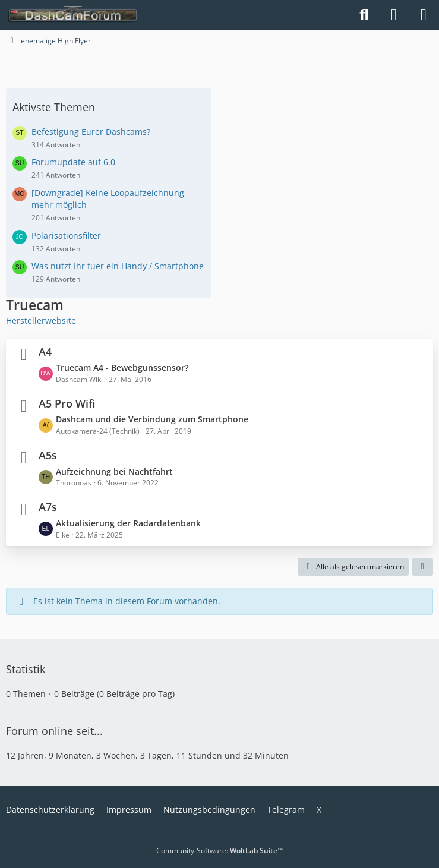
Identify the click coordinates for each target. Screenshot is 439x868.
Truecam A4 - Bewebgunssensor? (122, 367)
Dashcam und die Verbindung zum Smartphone (152, 419)
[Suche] (364, 15)
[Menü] (424, 15)
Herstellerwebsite (41, 321)
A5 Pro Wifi (67, 403)
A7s (48, 507)
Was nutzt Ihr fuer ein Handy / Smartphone (118, 266)
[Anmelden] (394, 15)
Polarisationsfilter (66, 236)
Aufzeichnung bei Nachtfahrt (114, 471)
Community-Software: (219, 850)
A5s (48, 455)
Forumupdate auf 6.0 (73, 162)
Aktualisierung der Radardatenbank (128, 523)
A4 (45, 352)
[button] (422, 567)
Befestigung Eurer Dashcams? (91, 132)
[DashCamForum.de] (73, 15)
